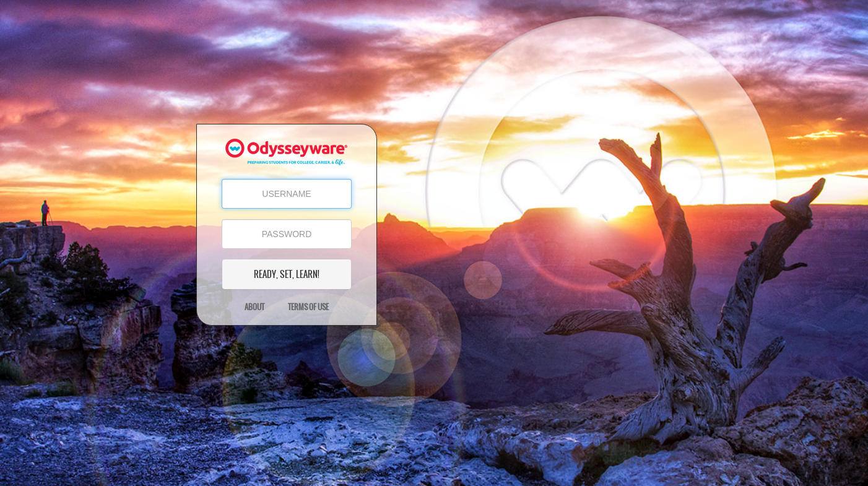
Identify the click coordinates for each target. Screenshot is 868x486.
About (254, 307)
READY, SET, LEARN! (287, 274)
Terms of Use (308, 307)
